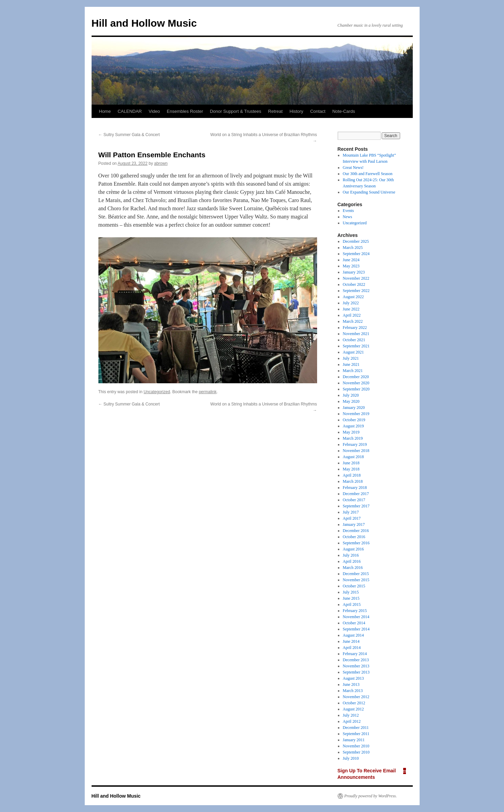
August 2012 (353, 709)
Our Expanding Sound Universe (369, 192)
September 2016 (356, 543)
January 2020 (354, 408)
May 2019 (351, 432)
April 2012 (352, 721)
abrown (161, 163)
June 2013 (351, 684)
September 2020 (356, 389)
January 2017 (354, 524)
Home (105, 111)
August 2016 (353, 549)
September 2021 (356, 346)
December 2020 (356, 377)
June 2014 (351, 641)
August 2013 (353, 678)
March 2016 (353, 568)
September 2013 (356, 672)
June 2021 (351, 364)
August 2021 (353, 352)
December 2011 (356, 728)
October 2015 (354, 586)
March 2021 (353, 371)
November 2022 (356, 278)
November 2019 (356, 414)
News (347, 217)
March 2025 (353, 248)
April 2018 (352, 475)
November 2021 (356, 334)
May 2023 (351, 266)
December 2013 (356, 660)
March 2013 (353, 691)
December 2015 (356, 574)
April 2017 (352, 518)
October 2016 (354, 537)
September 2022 (356, 291)
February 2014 (355, 654)
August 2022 (353, 297)
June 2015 (351, 598)
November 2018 (356, 451)
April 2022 (352, 315)
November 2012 (356, 697)
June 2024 (351, 260)
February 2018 (355, 488)
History (296, 111)
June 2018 (351, 463)
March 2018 (353, 481)
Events (348, 211)
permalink (208, 392)
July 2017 (351, 512)
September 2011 (356, 734)
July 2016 (351, 555)
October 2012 (354, 703)
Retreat (276, 111)
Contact (318, 111)
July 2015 (351, 592)
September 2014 (356, 629)
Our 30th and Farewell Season (367, 174)
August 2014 (353, 635)
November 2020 (356, 383)
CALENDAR (130, 111)
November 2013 (356, 666)
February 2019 (355, 444)
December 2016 (356, 531)
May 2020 (351, 401)
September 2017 (356, 506)
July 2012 (351, 715)
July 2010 (351, 758)
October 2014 (354, 623)
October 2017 (354, 500)
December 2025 (356, 241)
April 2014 (352, 648)
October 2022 (354, 284)
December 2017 (356, 494)
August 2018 (353, 457)
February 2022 (355, 328)
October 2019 (354, 420)
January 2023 (354, 272)
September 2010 (356, 752)
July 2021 (351, 358)
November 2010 (356, 746)
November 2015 (356, 580)
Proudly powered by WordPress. (371, 796)
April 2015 (352, 604)
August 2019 (353, 426)
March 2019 (353, 438)
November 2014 (356, 617)
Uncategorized (157, 392)
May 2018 (351, 469)
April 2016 (352, 561)
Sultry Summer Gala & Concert (129, 135)
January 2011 (354, 740)
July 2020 (351, 395)
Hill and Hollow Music (144, 23)
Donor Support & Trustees (235, 111)
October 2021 (354, 340)
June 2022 (351, 309)
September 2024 (356, 254)
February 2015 (355, 611)
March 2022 (353, 321)
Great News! (353, 168)
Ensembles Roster (185, 111)
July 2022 (351, 303)
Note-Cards (343, 111)
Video (154, 111)
